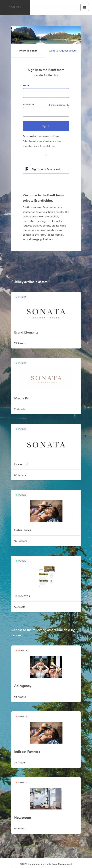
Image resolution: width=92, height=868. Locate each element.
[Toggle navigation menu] (85, 7)
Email (26, 86)
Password (28, 104)
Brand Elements (26, 332)
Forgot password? (59, 105)
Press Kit (21, 464)
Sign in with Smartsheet (42, 169)
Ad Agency (23, 686)
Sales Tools (23, 530)
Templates (22, 596)
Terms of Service (48, 146)
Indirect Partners (27, 752)
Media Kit (22, 398)
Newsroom (23, 818)
